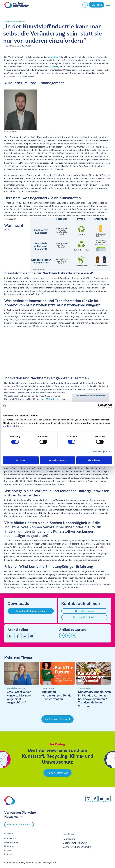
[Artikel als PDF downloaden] (31, 611)
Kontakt (9, 854)
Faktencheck (11, 842)
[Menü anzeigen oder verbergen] (108, 5)
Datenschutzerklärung (75, 843)
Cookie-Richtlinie (12, 426)
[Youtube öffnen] (101, 799)
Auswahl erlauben (58, 460)
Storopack (53, 67)
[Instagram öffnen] (88, 799)
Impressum (69, 839)
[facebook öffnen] (95, 799)
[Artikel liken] (62, 636)
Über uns (9, 846)
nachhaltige (53, 57)
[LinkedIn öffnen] (108, 799)
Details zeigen (100, 452)
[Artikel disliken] (68, 636)
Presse (8, 850)
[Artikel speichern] (74, 636)
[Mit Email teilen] (32, 636)
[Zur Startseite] (17, 5)
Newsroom (10, 838)
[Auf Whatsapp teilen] (11, 636)
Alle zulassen (94, 460)
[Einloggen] (97, 5)
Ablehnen (21, 460)
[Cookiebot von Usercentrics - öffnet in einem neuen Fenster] (100, 406)
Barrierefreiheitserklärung (77, 847)
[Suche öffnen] (85, 5)
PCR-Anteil (51, 399)
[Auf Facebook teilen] (18, 636)
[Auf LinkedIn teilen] (25, 636)
